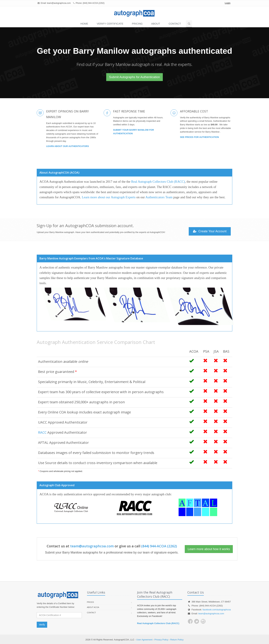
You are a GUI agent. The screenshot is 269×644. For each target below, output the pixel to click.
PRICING (137, 24)
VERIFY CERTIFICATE (110, 24)
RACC (42, 432)
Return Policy (177, 640)
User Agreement (144, 640)
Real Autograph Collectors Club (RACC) (158, 182)
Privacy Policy (161, 640)
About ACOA (93, 607)
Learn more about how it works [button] (209, 549)
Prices (90, 602)
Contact (175, 24)
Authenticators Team (159, 197)
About (156, 24)
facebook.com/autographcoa (217, 610)
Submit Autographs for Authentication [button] (134, 77)
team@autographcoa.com (59, 3)
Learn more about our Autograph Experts (109, 197)
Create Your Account (210, 231)
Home (84, 24)
